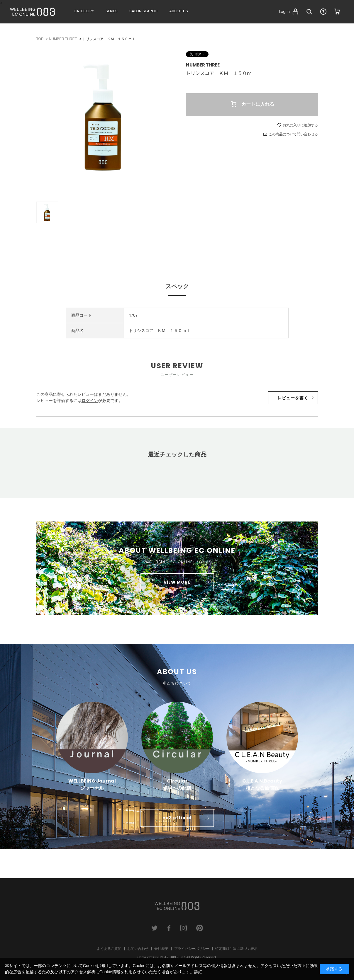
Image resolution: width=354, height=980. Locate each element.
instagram (183, 928)
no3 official (177, 818)
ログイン (90, 400)
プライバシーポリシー (192, 949)
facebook (169, 928)
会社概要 (161, 949)
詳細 (198, 972)
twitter (155, 928)
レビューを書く (293, 398)
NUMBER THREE (203, 65)
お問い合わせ (138, 949)
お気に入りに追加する (300, 125)
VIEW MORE (177, 582)
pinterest (200, 928)
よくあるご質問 (109, 949)
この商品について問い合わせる (293, 134)
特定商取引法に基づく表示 (236, 949)
